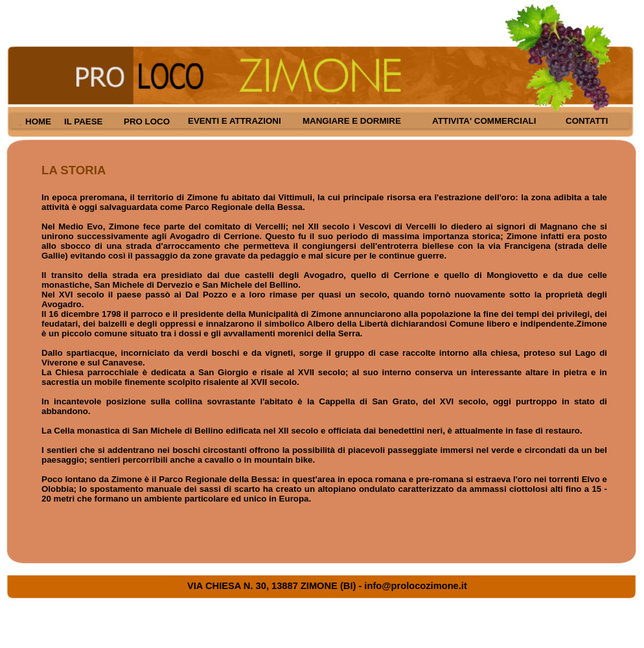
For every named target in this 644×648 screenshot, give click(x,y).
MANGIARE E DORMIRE (352, 121)
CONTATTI (587, 121)
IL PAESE (84, 121)
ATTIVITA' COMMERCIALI (484, 121)
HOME (38, 121)
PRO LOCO (147, 121)
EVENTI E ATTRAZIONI (235, 121)
